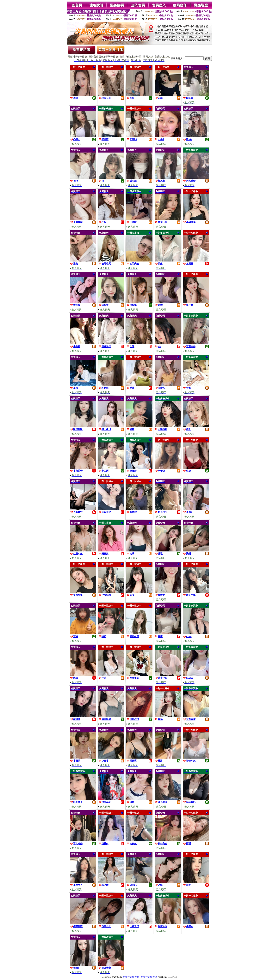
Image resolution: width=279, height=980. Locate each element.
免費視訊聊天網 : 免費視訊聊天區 (140, 977)
